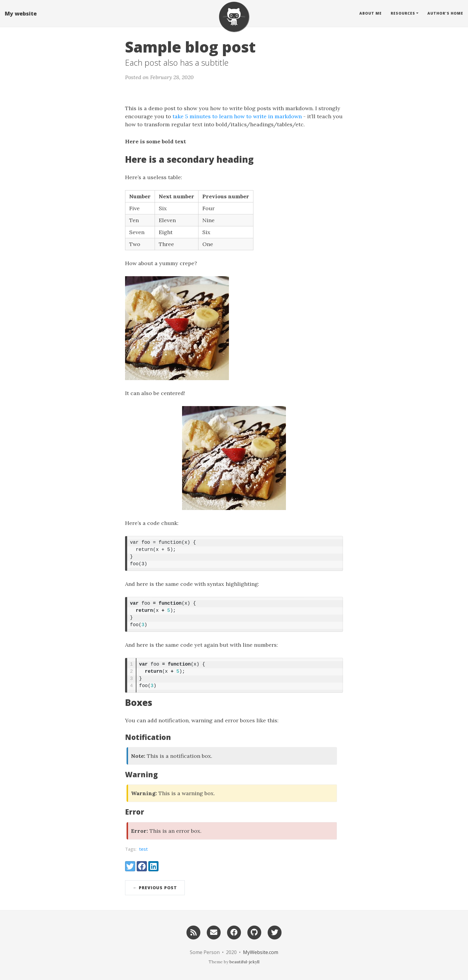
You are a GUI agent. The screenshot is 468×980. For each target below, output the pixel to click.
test (143, 849)
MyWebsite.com (261, 952)
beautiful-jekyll (244, 962)
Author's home (445, 13)
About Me (371, 13)
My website (21, 13)
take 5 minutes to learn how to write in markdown (237, 116)
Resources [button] (403, 13)
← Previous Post (155, 888)
